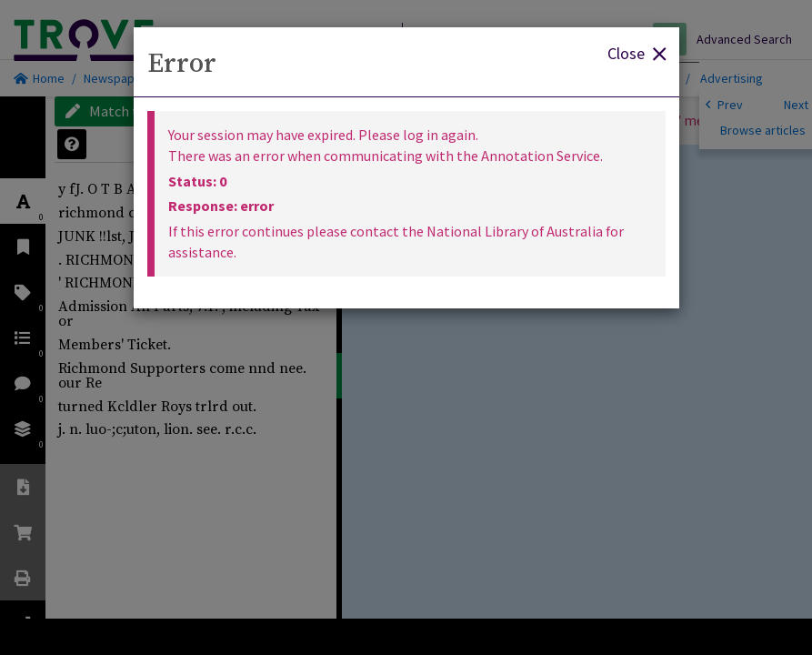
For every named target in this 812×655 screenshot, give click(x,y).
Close (637, 52)
